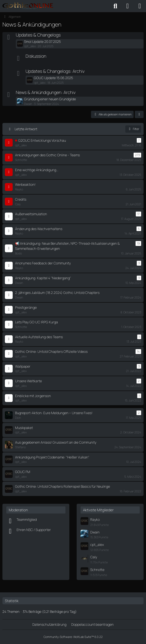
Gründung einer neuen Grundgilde (50, 99)
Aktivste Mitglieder (98, 510)
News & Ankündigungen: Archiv (46, 92)
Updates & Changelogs (38, 35)
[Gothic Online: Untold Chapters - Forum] (28, 6)
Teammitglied (27, 519)
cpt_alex (97, 545)
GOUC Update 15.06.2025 (53, 78)
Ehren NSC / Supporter (34, 530)
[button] (139, 114)
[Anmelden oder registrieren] (128, 6)
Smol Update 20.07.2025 (42, 42)
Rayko (95, 519)
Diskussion (36, 56)
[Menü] (140, 6)
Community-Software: (73, 637)
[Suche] (115, 6)
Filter (133, 129)
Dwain (95, 532)
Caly (94, 557)
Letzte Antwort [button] (26, 129)
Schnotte (97, 570)
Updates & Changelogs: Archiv (55, 71)
